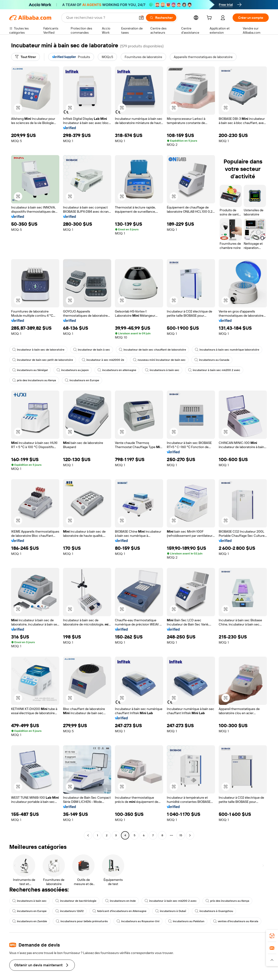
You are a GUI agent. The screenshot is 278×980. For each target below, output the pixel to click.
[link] (272, 936)
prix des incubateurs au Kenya (34, 380)
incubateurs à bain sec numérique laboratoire (227, 350)
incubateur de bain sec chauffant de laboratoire (152, 350)
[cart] (210, 18)
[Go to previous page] (88, 835)
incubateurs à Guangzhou (214, 911)
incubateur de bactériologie (76, 901)
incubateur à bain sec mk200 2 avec (214, 370)
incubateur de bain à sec (92, 350)
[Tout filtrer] (25, 57)
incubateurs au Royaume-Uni (138, 921)
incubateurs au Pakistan (186, 921)
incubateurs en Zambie (30, 921)
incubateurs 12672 (69, 911)
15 (181, 835)
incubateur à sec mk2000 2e (103, 360)
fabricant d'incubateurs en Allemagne (119, 911)
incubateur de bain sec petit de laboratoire (43, 360)
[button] (18, 108)
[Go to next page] (190, 835)
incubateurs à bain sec (162, 370)
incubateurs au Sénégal (30, 370)
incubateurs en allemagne (117, 370)
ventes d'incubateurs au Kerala (236, 921)
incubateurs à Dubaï (171, 911)
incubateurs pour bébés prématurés (82, 921)
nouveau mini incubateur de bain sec (159, 360)
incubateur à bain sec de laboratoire (38, 350)
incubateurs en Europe (82, 380)
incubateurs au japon (73, 370)
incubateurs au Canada (212, 360)
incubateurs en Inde (120, 901)
